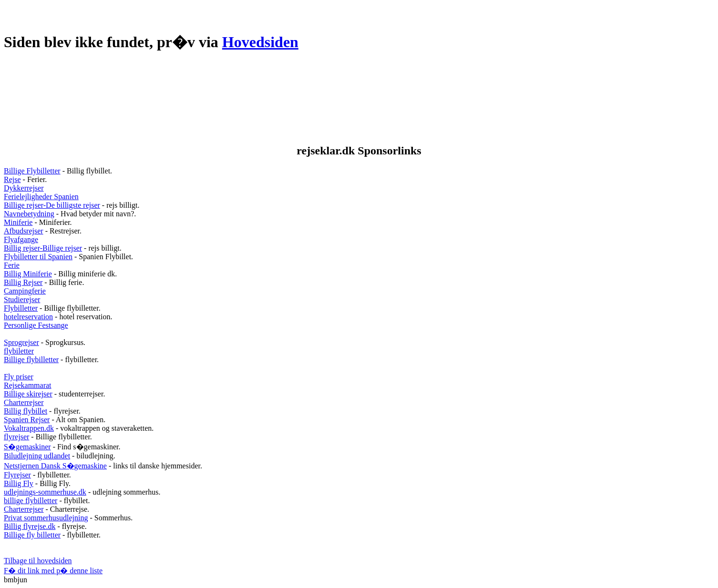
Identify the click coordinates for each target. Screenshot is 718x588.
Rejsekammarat (28, 385)
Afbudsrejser (24, 231)
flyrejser (16, 437)
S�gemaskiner (27, 447)
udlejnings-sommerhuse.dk (45, 492)
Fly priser (19, 377)
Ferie (12, 265)
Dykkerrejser (24, 188)
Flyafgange (21, 239)
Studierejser (22, 299)
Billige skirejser (28, 394)
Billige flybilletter (31, 360)
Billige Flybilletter (32, 171)
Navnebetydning (29, 214)
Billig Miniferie (28, 274)
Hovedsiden (260, 42)
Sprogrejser (21, 342)
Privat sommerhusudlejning (46, 518)
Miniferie (18, 222)
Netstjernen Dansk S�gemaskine (55, 466)
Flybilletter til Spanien (38, 257)
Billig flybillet (26, 411)
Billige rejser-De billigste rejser (52, 205)
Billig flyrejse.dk (30, 526)
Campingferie (25, 291)
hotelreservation (28, 317)
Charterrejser (24, 402)
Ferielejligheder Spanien (41, 197)
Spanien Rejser (27, 420)
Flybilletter (21, 308)
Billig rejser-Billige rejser (43, 248)
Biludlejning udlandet (37, 456)
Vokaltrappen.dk (29, 428)
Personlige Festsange (36, 325)
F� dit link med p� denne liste (53, 571)
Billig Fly (19, 483)
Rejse (12, 179)
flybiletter (19, 351)
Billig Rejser (23, 282)
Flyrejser (17, 475)
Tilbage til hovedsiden (38, 561)
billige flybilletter (31, 501)
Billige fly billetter (32, 535)
